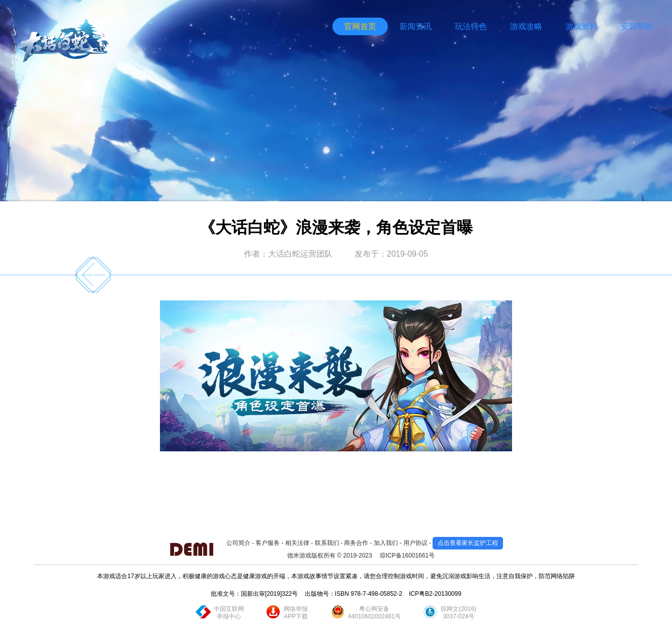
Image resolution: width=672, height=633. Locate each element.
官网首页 (360, 26)
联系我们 (327, 543)
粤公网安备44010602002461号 (374, 613)
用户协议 (415, 543)
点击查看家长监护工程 (468, 543)
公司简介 (238, 543)
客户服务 (268, 543)
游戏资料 (581, 26)
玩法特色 (471, 26)
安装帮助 (637, 26)
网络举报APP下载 (296, 613)
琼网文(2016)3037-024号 (458, 613)
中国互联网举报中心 (229, 613)
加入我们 (386, 543)
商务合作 (356, 543)
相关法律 (297, 543)
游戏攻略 (526, 26)
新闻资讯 (415, 26)
